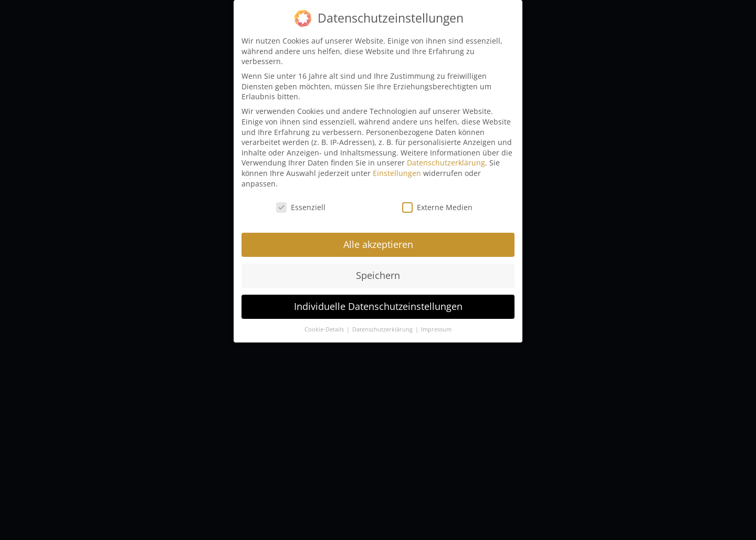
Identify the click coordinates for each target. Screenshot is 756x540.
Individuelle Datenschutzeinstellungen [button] (378, 301)
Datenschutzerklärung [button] (383, 324)
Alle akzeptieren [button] (378, 239)
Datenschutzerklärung (446, 157)
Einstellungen (397, 167)
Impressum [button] (436, 324)
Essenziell (301, 202)
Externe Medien (437, 202)
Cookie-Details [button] (325, 324)
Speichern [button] (378, 270)
